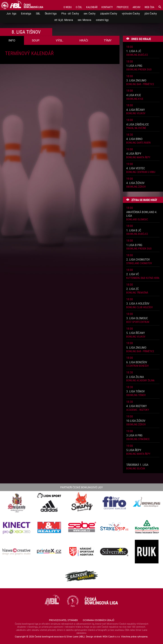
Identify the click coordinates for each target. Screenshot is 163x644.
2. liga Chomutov (138, 260)
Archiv (137, 7)
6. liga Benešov (137, 362)
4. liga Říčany (136, 110)
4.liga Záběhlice (138, 125)
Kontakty (107, 7)
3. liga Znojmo (136, 80)
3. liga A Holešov (138, 304)
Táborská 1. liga (137, 465)
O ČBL (79, 7)
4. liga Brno (134, 139)
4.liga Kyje (134, 95)
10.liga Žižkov (136, 421)
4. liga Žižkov (135, 183)
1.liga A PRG (134, 66)
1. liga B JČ (134, 230)
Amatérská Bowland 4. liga (142, 214)
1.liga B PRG (134, 245)
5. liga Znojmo (136, 348)
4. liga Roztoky (136, 406)
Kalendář (92, 7)
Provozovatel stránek (63, 620)
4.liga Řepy (134, 154)
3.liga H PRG (134, 435)
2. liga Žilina (135, 377)
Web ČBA (149, 7)
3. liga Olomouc (137, 318)
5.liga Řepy (134, 450)
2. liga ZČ (133, 289)
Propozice (123, 7)
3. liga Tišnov (136, 391)
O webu (68, 7)
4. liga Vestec (136, 168)
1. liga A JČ (134, 51)
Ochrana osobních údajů (98, 620)
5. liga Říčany (136, 333)
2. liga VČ (133, 274)
